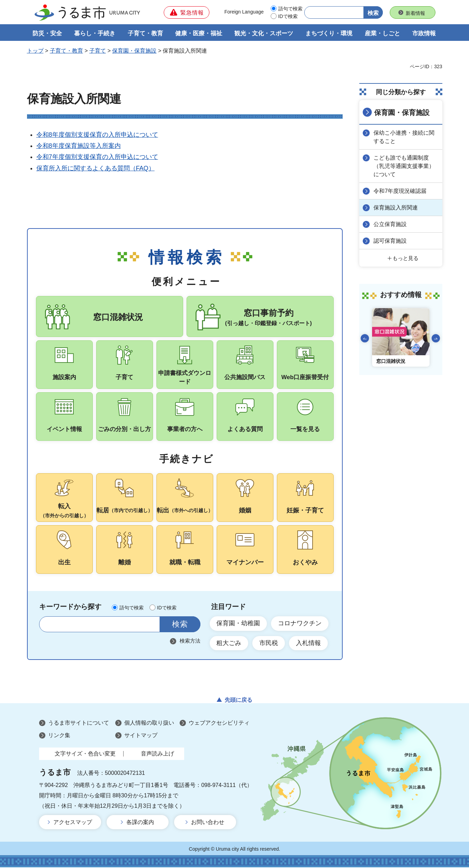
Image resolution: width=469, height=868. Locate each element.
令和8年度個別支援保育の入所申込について (97, 135)
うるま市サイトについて (79, 724)
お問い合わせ (208, 823)
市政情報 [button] (424, 33)
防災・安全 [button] (47, 33)
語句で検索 (290, 9)
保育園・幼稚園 (238, 624)
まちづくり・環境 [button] (329, 33)
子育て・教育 (66, 51)
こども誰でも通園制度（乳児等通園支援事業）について (404, 166)
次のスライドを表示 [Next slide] (436, 338)
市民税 (269, 644)
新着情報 (415, 13)
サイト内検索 (49, 625)
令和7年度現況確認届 (400, 191)
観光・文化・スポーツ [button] (264, 33)
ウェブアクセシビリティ (219, 724)
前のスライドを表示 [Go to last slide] (365, 338)
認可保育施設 (390, 241)
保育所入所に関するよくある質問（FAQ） (96, 168)
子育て (98, 51)
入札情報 (309, 644)
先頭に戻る (238, 701)
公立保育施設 (390, 224)
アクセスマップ (73, 823)
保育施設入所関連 (396, 208)
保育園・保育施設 (134, 51)
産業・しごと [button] (382, 33)
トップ (35, 51)
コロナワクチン (300, 624)
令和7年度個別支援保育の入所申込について (97, 157)
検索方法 (190, 641)
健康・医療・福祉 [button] (199, 33)
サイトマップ (141, 736)
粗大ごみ (229, 644)
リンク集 (59, 736)
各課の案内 (140, 823)
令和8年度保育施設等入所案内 (79, 146)
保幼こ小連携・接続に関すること (404, 137)
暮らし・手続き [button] (95, 33)
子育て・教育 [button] (145, 33)
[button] (187, 12)
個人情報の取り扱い (149, 724)
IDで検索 (288, 16)
